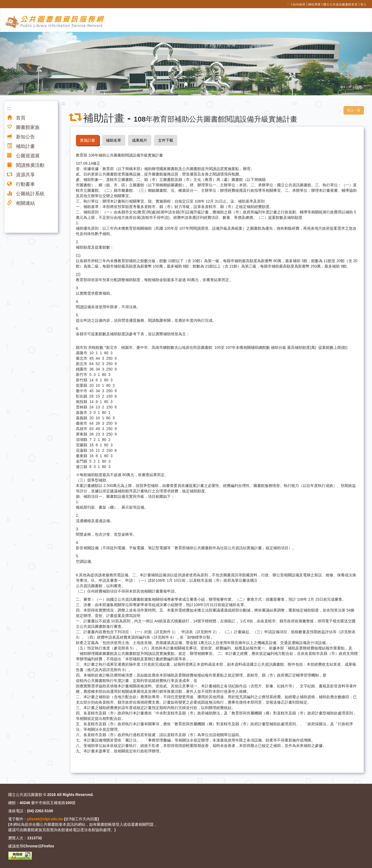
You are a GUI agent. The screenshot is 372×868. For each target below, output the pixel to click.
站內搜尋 (299, 4)
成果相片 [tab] (140, 140)
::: (289, 4)
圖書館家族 (23, 127)
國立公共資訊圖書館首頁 (341, 4)
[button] (28, 64)
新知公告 (21, 137)
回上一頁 (354, 110)
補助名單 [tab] (114, 140)
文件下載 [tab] (166, 140)
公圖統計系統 (26, 194)
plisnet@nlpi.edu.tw (45, 819)
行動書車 (21, 184)
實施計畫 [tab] (88, 140)
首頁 (16, 118)
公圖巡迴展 (23, 156)
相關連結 (21, 203)
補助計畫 (21, 146)
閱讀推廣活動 (26, 165)
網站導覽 (315, 4)
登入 (363, 4)
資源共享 (21, 175)
